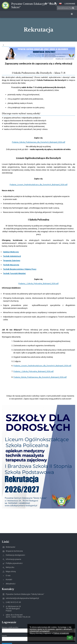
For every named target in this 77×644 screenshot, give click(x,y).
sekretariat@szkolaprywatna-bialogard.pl (22, 598)
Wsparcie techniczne (14, 551)
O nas (8, 575)
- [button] (51, 3)
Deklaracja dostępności (15, 555)
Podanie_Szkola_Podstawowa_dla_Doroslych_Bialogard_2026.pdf (39, 142)
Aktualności (11, 584)
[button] (60, 4)
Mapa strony (11, 571)
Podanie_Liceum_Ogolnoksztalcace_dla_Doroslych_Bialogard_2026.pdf (39, 185)
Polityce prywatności (61, 633)
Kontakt (9, 579)
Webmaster (10, 547)
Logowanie (70, 4)
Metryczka (10, 567)
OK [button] (70, 638)
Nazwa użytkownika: (10, 627)
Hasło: (5, 636)
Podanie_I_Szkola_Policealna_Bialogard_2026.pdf (38, 284)
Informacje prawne (13, 559)
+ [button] (46, 3)
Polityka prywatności (14, 563)
